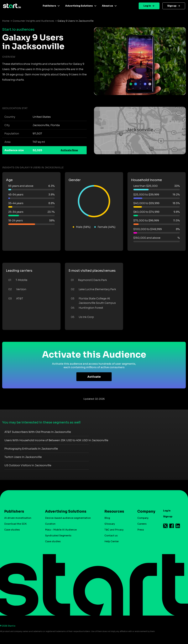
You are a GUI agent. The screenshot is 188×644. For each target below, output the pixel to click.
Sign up (172, 6)
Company (145, 511)
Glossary (110, 524)
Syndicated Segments (58, 536)
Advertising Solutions (79, 6)
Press (141, 530)
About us (108, 6)
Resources (114, 511)
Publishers (49, 6)
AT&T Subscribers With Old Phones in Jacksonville (38, 432)
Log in (147, 6)
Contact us (111, 536)
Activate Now (69, 150)
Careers (142, 524)
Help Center (112, 541)
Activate (94, 377)
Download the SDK (15, 524)
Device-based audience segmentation (68, 518)
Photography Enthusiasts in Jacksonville (31, 449)
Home (6, 21)
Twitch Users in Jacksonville (23, 457)
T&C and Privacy (114, 530)
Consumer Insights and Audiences (33, 21)
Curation (50, 524)
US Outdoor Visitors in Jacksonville (28, 465)
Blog (107, 518)
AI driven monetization (18, 518)
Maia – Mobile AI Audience (61, 530)
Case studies (12, 530)
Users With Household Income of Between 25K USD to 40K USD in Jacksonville (56, 440)
